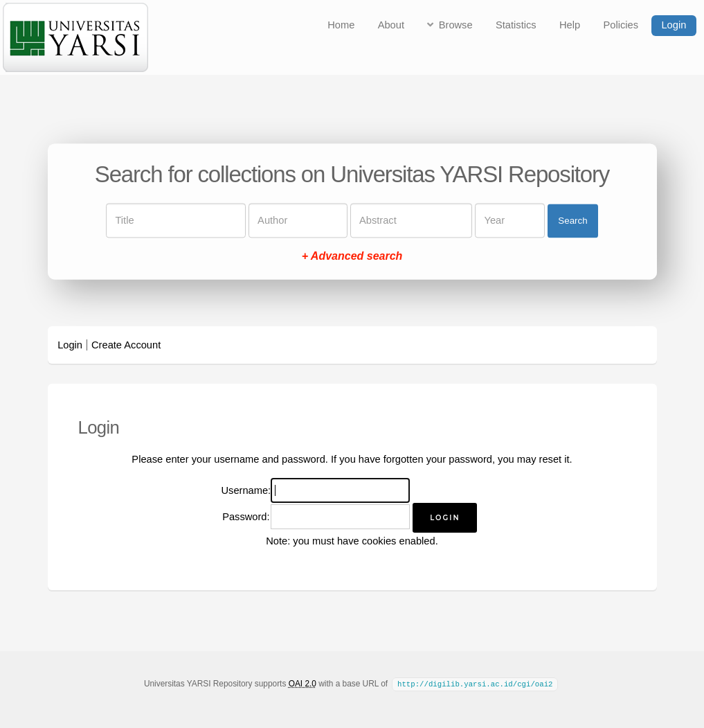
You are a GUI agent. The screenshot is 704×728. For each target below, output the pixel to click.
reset (551, 459)
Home (341, 25)
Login (674, 25)
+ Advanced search (352, 257)
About (391, 25)
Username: (246, 490)
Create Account (126, 345)
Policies (621, 25)
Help (570, 25)
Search (572, 221)
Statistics (516, 25)
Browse (456, 25)
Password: (246, 517)
